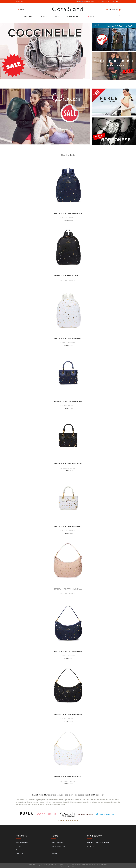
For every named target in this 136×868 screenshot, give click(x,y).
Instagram (106, 843)
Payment (18, 846)
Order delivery (20, 850)
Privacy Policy (20, 853)
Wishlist (22, 10)
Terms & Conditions (22, 843)
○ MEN (57, 16)
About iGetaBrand (57, 843)
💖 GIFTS (91, 16)
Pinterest (90, 843)
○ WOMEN (43, 16)
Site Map (54, 853)
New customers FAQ (58, 846)
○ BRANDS (28, 16)
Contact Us (55, 850)
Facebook (98, 843)
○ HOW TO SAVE (74, 16)
